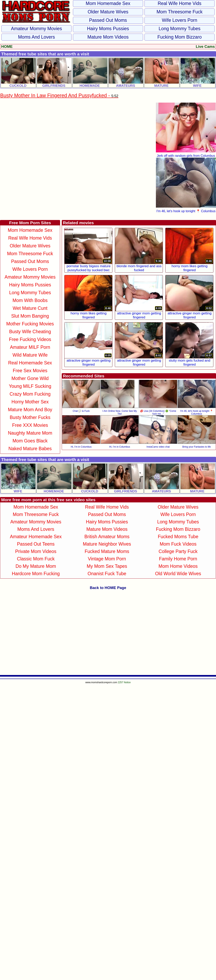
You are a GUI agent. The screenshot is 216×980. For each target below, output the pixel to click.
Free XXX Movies (30, 425)
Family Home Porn (178, 559)
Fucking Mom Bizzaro (179, 37)
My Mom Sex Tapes (107, 566)
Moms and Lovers (36, 37)
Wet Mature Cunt (30, 308)
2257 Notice (124, 682)
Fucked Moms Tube (178, 537)
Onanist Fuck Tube (107, 574)
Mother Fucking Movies (30, 324)
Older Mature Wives (108, 12)
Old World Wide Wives (178, 574)
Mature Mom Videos (108, 37)
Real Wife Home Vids (180, 3)
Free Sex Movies (30, 371)
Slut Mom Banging (30, 316)
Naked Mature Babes (30, 449)
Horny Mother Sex (30, 402)
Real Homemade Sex (30, 363)
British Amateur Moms (107, 537)
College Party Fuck (178, 551)
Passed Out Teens (36, 544)
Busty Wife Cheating (30, 332)
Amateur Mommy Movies (36, 29)
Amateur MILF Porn (30, 347)
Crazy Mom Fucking (30, 394)
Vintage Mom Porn (107, 559)
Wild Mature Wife (30, 355)
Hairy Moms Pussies (108, 29)
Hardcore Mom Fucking (36, 574)
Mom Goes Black (30, 441)
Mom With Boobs (30, 300)
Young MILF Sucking (30, 386)
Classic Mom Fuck (36, 559)
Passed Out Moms (108, 20)
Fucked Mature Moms (107, 551)
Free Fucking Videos (30, 339)
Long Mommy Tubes (180, 29)
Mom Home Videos (178, 566)
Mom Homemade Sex (108, 3)
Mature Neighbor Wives (107, 544)
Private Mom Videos (36, 551)
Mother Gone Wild (30, 378)
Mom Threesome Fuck (180, 12)
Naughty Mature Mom (30, 433)
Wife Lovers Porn (180, 20)
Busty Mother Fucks (30, 417)
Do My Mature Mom (36, 566)
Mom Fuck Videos (178, 544)
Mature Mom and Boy (30, 410)
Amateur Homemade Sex (36, 537)
